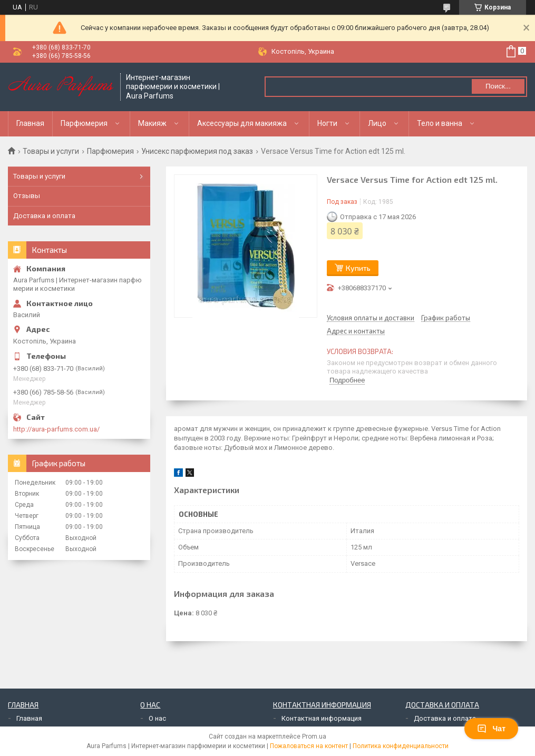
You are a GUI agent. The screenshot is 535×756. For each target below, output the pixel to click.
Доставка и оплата (44, 216)
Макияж (152, 123)
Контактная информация (322, 718)
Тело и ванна (440, 123)
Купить (358, 268)
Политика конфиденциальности (401, 746)
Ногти (327, 123)
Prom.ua (314, 737)
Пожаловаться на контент (309, 746)
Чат (491, 729)
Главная (30, 123)
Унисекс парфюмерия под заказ (197, 151)
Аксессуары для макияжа (242, 123)
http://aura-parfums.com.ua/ (56, 429)
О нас (157, 718)
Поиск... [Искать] (498, 86)
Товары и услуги (51, 151)
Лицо (377, 123)
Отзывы (27, 196)
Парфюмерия (84, 123)
